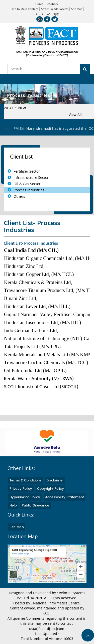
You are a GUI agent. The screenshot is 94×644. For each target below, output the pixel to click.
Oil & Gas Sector (27, 184)
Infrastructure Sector (31, 177)
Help (13, 506)
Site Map (77, 9)
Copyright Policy (51, 489)
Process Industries (29, 190)
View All (75, 115)
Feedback (52, 4)
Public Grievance (35, 506)
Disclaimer (55, 481)
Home (39, 4)
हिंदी (56, 14)
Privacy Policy (21, 489)
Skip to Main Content (25, 9)
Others (19, 196)
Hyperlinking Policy (25, 497)
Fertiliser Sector (27, 171)
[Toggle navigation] (7, 79)
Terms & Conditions (25, 481)
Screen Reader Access (55, 9)
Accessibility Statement (65, 497)
